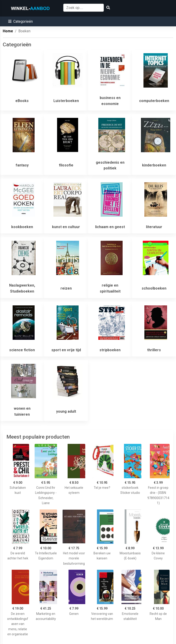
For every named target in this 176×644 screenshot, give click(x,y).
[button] (21, 21)
